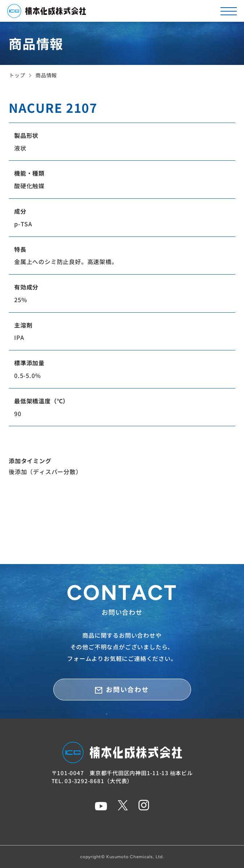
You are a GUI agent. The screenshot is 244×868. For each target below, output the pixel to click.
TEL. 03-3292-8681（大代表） (92, 781)
